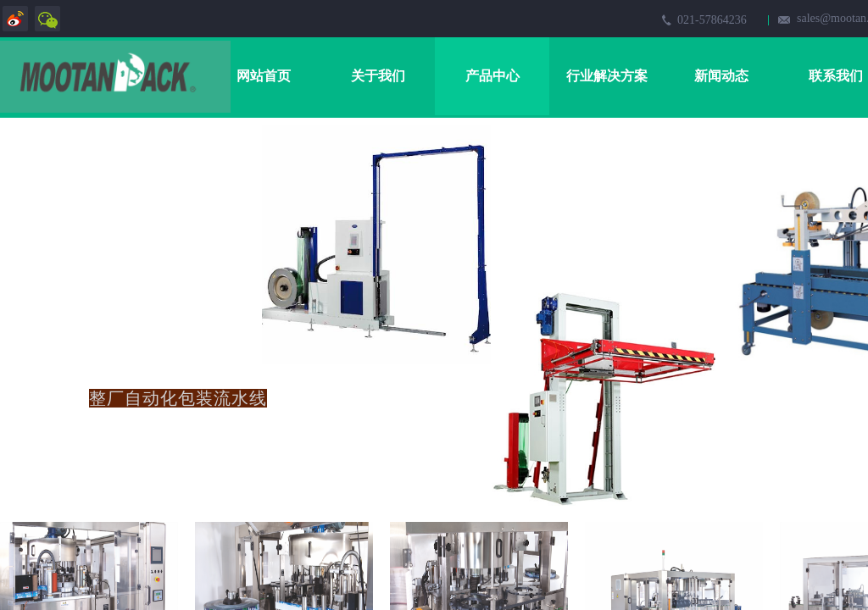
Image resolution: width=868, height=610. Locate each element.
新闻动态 (721, 76)
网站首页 (264, 76)
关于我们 (378, 76)
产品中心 (492, 76)
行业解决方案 (607, 76)
